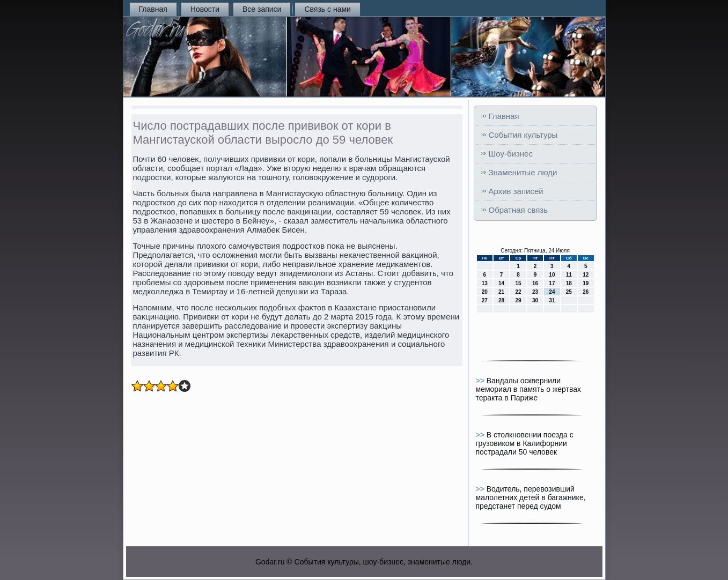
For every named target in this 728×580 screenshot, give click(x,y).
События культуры (523, 135)
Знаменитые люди (523, 172)
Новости (205, 9)
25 (569, 292)
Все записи (262, 9)
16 (535, 283)
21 (501, 292)
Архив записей (516, 191)
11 (569, 275)
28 (501, 300)
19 (586, 283)
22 (518, 292)
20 (485, 292)
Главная (153, 9)
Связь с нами (327, 9)
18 (569, 283)
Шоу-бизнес (511, 154)
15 (518, 283)
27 (485, 300)
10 (552, 275)
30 (535, 300)
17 (552, 283)
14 (501, 283)
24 (552, 292)
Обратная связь (519, 210)
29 (518, 300)
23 (535, 292)
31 (552, 300)
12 (586, 275)
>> (481, 381)
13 (485, 283)
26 (586, 292)
